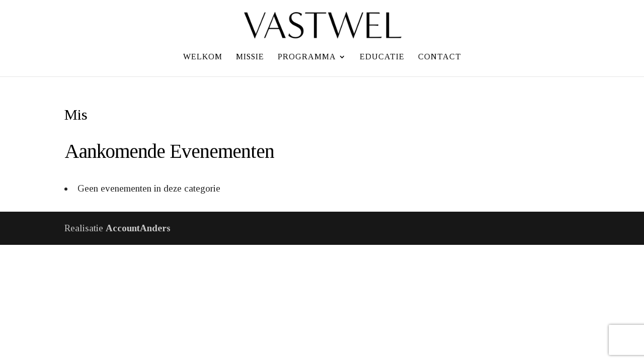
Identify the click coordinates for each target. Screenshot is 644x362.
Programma (307, 57)
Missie (250, 57)
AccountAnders (138, 228)
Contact (440, 57)
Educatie (382, 57)
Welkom (203, 57)
